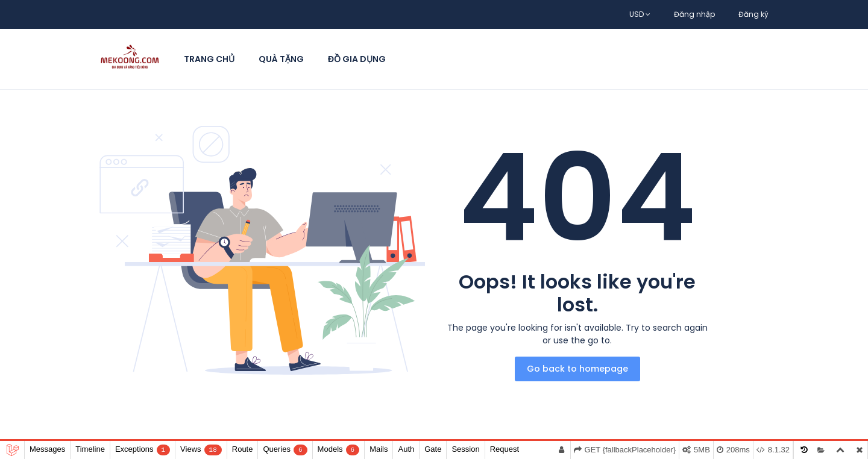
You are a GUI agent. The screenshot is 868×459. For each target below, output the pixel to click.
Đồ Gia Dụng (357, 59)
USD (640, 14)
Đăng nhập (694, 14)
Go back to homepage (577, 369)
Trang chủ (209, 59)
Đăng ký (753, 14)
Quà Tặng (281, 59)
